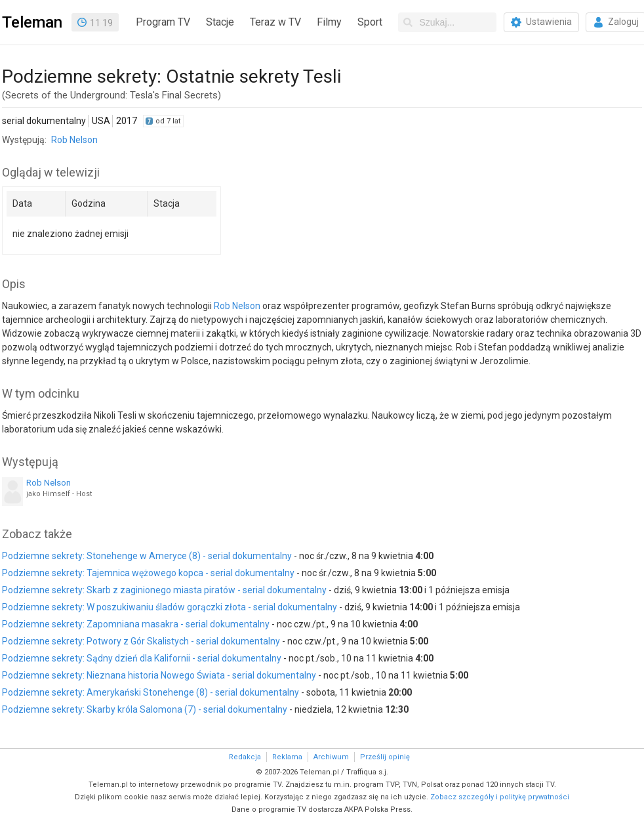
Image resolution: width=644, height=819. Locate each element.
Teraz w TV (275, 22)
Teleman (32, 22)
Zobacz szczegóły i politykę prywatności (500, 797)
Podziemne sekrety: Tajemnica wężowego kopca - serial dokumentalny (148, 573)
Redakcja (245, 757)
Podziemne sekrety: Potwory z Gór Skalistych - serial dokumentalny (141, 641)
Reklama (287, 757)
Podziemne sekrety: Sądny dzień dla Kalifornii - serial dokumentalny (142, 658)
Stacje (220, 22)
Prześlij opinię (385, 757)
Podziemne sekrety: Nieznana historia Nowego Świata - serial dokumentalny (159, 675)
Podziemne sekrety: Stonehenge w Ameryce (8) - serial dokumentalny (147, 556)
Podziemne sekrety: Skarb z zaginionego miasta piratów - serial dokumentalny (164, 590)
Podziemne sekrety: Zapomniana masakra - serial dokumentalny (136, 624)
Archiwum (331, 757)
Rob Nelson (74, 140)
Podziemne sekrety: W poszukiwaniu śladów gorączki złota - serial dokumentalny (170, 607)
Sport (370, 22)
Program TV (163, 22)
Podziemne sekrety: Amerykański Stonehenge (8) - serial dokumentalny (151, 692)
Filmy (329, 22)
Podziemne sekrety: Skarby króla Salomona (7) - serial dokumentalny (145, 709)
